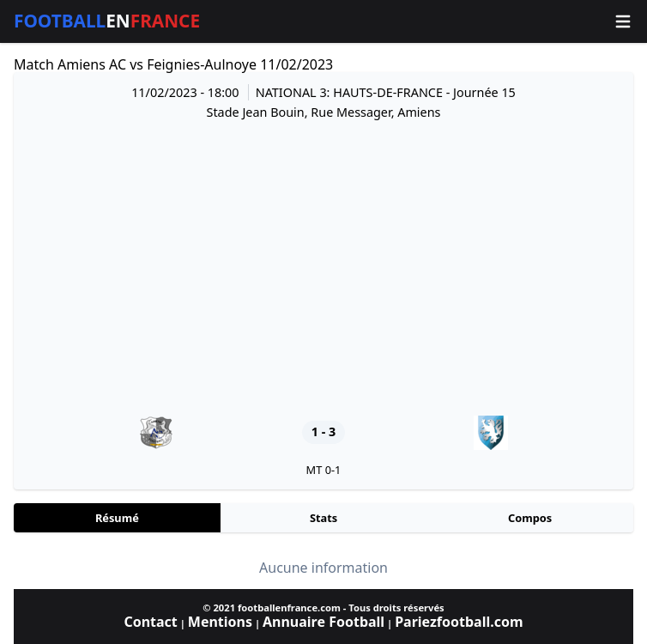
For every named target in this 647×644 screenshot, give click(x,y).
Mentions (220, 622)
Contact (150, 622)
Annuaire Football (323, 622)
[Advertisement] (323, 268)
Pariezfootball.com (459, 622)
